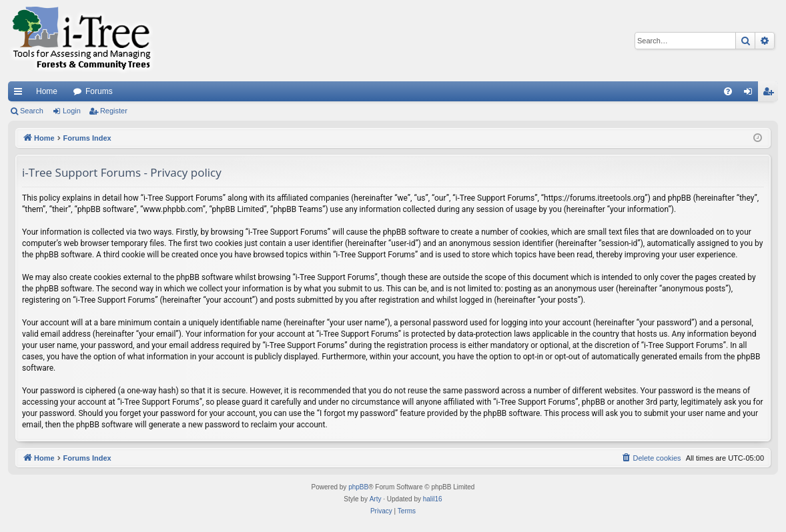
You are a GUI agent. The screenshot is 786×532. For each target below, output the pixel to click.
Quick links (21, 94)
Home (47, 91)
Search (32, 111)
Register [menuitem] (771, 94)
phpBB (358, 487)
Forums (99, 91)
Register (114, 111)
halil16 (433, 499)
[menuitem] (728, 91)
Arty (376, 499)
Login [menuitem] (751, 94)
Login (72, 111)
